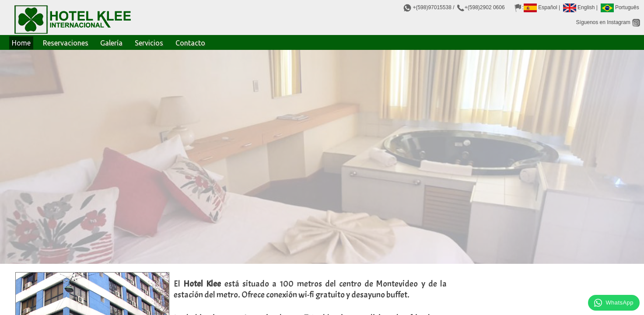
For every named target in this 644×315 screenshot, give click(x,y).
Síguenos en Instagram (608, 22)
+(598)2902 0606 (485, 7)
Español (541, 7)
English (579, 7)
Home (21, 43)
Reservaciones (66, 43)
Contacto (190, 43)
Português (620, 7)
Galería (111, 43)
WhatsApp (614, 303)
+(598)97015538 (432, 7)
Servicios (149, 43)
